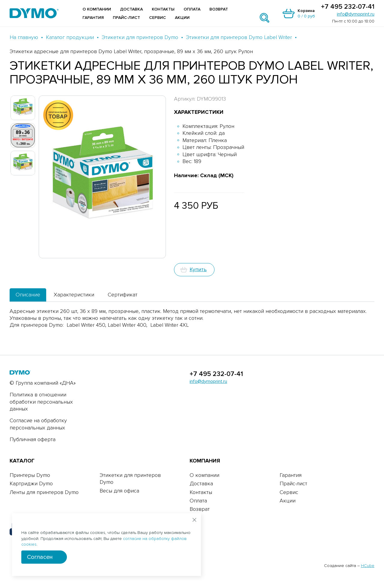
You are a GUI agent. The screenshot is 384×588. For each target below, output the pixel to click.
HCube (368, 566)
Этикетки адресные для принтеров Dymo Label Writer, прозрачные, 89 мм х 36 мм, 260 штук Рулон (131, 51)
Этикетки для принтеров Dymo (140, 37)
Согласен (40, 557)
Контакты (163, 9)
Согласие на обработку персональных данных (38, 424)
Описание (28, 295)
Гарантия (93, 18)
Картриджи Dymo (31, 483)
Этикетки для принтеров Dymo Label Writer (239, 37)
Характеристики (74, 295)
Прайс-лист (126, 18)
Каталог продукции (70, 37)
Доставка (131, 9)
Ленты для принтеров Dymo (44, 492)
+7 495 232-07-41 (348, 7)
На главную (24, 37)
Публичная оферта (33, 439)
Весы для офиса (119, 491)
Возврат (219, 9)
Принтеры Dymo (30, 475)
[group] (102, 177)
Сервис (157, 18)
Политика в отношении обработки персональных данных (41, 402)
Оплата (192, 9)
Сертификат (123, 295)
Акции (182, 18)
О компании (97, 9)
